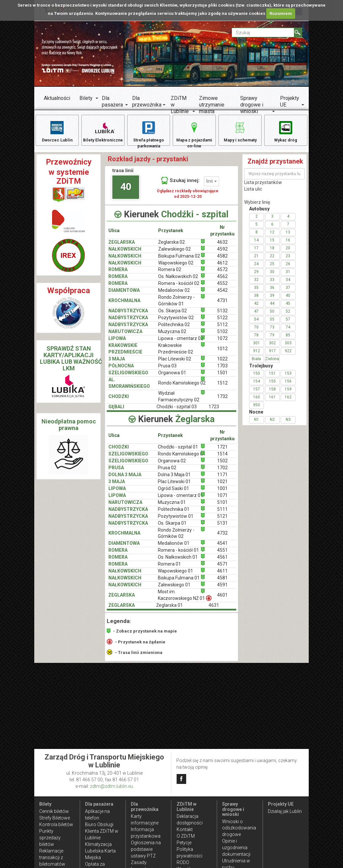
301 (257, 347)
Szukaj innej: (180, 185)
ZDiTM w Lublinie (180, 105)
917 (272, 355)
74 (288, 331)
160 (257, 401)
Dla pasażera (112, 101)
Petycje (184, 843)
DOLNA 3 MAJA (125, 479)
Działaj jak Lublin (285, 811)
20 (288, 252)
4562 (222, 281)
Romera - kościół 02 (179, 288)
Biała (256, 363)
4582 (222, 260)
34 (288, 284)
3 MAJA (117, 363)
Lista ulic (253, 193)
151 (272, 378)
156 (288, 386)
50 (272, 316)
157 (257, 393)
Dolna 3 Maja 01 (174, 479)
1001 (222, 493)
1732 (222, 401)
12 (272, 236)
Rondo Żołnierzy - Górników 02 (176, 538)
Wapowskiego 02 (176, 267)
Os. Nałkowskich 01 (178, 562)
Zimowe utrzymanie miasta (212, 105)
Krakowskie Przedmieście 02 (176, 353)
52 (288, 316)
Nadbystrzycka (128, 329)
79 (272, 339)
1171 (222, 479)
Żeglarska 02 (171, 246)
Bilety (86, 98)
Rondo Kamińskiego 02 (182, 387)
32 (256, 284)
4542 (222, 295)
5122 (222, 322)
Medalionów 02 (174, 295)
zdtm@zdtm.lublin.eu (112, 786)
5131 (222, 527)
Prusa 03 (167, 370)
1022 (222, 363)
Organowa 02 (172, 465)
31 (288, 276)
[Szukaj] (298, 32)
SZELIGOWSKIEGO (128, 377)
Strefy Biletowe (55, 818)
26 (288, 268)
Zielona (272, 363)
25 (272, 268)
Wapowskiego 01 (175, 575)
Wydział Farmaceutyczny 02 (179, 401)
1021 (222, 486)
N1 (257, 424)
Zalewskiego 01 (174, 589)
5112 (222, 329)
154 (257, 386)
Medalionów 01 (174, 548)
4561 (222, 562)
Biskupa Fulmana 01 (179, 582)
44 (272, 308)
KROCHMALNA (124, 305)
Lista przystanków (263, 187)
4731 (222, 305)
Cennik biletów (54, 811)
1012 (222, 353)
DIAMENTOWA (124, 295)
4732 (222, 538)
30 (272, 276)
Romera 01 (169, 569)
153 (288, 378)
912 (257, 355)
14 (256, 244)
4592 (222, 253)
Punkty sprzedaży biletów (50, 838)
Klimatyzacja (98, 844)
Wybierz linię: (257, 206)
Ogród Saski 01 (173, 493)
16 (288, 244)
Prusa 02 (167, 472)
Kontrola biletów (56, 824)
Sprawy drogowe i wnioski (252, 105)
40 (126, 191)
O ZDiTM (186, 836)
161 (272, 401)
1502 (222, 465)
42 (256, 308)
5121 (222, 520)
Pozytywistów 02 (176, 322)
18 (272, 252)
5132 (222, 315)
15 (272, 244)
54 (256, 324)
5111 (222, 513)
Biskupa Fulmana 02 (179, 260)
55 (272, 324)
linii (212, 185)
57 (288, 324)
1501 (222, 377)
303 (288, 347)
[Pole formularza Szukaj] (263, 32)
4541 (222, 548)
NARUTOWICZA (125, 336)
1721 (222, 451)
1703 (222, 370)
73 (272, 331)
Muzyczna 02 (172, 336)
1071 (222, 500)
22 (272, 260)
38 (256, 300)
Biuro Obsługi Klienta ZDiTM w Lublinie (102, 831)
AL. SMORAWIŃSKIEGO (129, 387)
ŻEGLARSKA (122, 246)
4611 (222, 575)
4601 (222, 599)
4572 (222, 274)
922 (288, 355)
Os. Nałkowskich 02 (178, 281)
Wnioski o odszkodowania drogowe (239, 828)
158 (272, 393)
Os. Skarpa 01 (172, 527)
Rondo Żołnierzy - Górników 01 (176, 305)
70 (256, 331)
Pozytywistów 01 (176, 520)
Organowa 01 (172, 377)
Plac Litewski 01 (174, 486)
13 (288, 236)
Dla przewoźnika (147, 101)
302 (272, 347)
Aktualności (57, 98)
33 (272, 284)
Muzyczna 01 (172, 507)
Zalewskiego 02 (174, 253)
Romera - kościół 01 (178, 555)
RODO (183, 862)
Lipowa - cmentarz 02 (181, 343)
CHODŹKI (119, 401)
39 (272, 300)
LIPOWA (117, 343)
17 (256, 252)
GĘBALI (116, 411)
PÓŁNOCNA (121, 370)
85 (288, 339)
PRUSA (116, 472)
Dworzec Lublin (57, 131)
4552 (222, 288)
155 (272, 386)
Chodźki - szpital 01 (178, 451)
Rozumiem (281, 13)
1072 (222, 343)
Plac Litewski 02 (175, 363)
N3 (288, 424)
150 (257, 378)
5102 (222, 336)
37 (288, 292)
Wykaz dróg (286, 131)
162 (288, 401)
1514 (222, 458)
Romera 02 (170, 274)
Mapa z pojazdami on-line (194, 135)
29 (256, 276)
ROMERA (118, 274)
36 (272, 292)
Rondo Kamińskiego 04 (182, 458)
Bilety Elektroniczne (103, 135)
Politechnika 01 (174, 513)
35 (256, 292)
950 (257, 409)
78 (256, 339)
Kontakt (185, 829)
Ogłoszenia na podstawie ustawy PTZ (146, 849)
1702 (222, 472)
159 (288, 393)
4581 (222, 582)
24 (256, 268)
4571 (222, 569)
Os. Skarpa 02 (172, 315)
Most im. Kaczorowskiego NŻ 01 (183, 599)
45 (288, 308)
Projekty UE (290, 101)
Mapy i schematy (240, 131)
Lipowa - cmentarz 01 (180, 500)
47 (256, 316)
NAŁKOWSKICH (125, 253)
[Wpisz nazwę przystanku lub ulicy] (274, 178)
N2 (272, 424)
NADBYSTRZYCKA (128, 315)
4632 (222, 246)
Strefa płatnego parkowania (149, 135)
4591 (222, 589)
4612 (222, 267)
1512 (222, 387)
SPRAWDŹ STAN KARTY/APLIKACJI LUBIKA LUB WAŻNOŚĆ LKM (71, 362)
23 (288, 260)
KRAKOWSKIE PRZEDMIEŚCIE (125, 353)
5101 (222, 507)
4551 (222, 555)
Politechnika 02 (174, 329)
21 (256, 260)
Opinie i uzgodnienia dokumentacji (236, 848)
